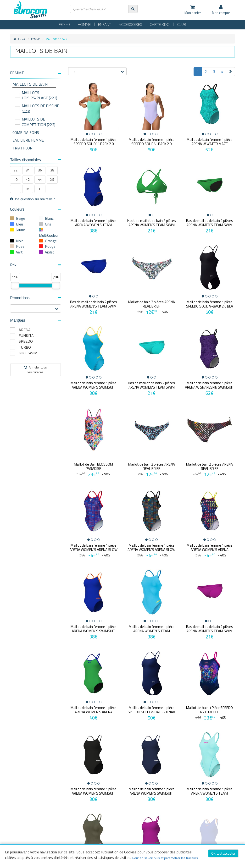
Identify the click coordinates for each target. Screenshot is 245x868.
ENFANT (105, 25)
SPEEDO (26, 341)
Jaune (20, 230)
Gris (48, 224)
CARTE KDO (160, 25)
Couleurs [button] (36, 209)
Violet (50, 252)
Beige (21, 218)
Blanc (49, 218)
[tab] (36, 75)
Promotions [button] (36, 298)
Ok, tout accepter (223, 853)
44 (40, 179)
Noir (19, 241)
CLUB (182, 25)
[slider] (15, 286)
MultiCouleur (49, 235)
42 (28, 179)
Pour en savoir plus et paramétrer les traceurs (165, 858)
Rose (20, 246)
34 (28, 170)
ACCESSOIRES (130, 25)
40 (16, 179)
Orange (51, 241)
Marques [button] (36, 320)
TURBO (25, 347)
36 (40, 170)
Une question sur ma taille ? (33, 199)
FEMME (65, 25)
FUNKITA (26, 336)
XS (52, 179)
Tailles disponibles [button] (36, 160)
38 (52, 170)
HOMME (84, 25)
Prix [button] (36, 265)
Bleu (19, 224)
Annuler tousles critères (36, 370)
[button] (36, 73)
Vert (19, 252)
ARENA (25, 330)
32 (16, 170)
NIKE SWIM (28, 353)
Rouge (50, 246)
